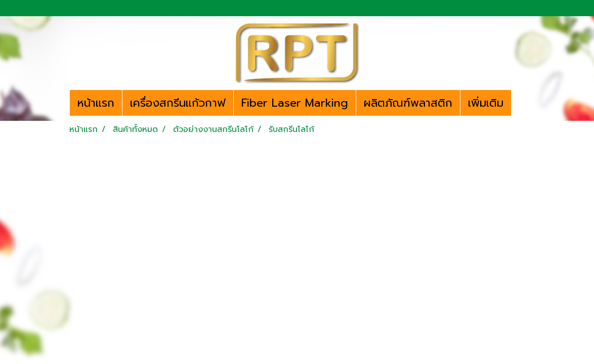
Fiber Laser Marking (295, 103)
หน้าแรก (96, 103)
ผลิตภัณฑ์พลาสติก (408, 103)
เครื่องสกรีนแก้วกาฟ (178, 103)
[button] (520, 103)
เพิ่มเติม (486, 103)
